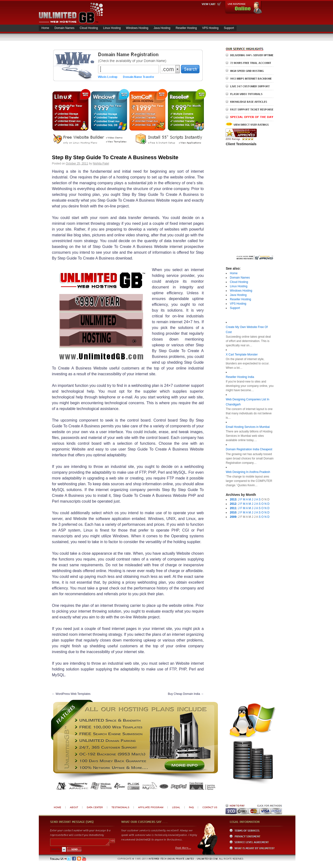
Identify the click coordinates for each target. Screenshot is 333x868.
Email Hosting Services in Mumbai (248, 427)
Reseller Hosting (186, 28)
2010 (233, 513)
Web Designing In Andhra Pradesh (248, 472)
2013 (233, 499)
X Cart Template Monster (242, 355)
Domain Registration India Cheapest (249, 449)
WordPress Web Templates (71, 694)
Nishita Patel (101, 164)
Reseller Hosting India (240, 377)
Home (45, 28)
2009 (233, 517)
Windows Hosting (137, 28)
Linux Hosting (112, 28)
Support (229, 28)
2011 (233, 508)
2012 (233, 504)
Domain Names (64, 28)
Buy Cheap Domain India (186, 694)
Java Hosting (162, 28)
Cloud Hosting (89, 28)
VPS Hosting (210, 28)
